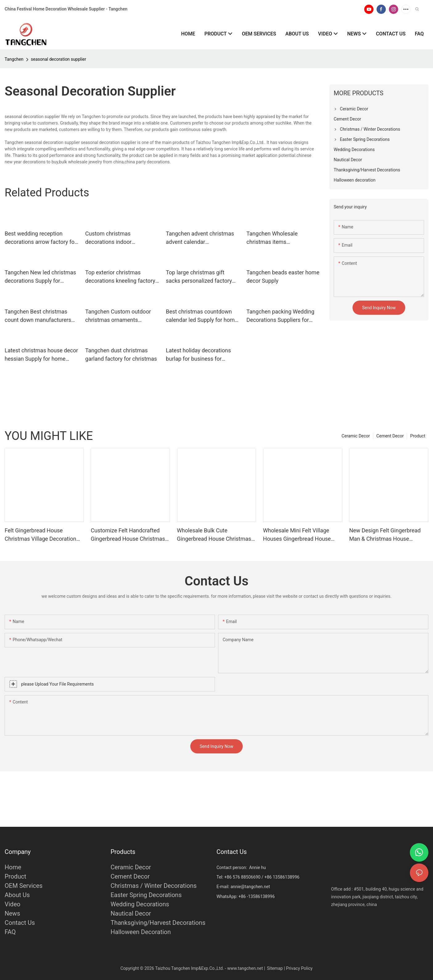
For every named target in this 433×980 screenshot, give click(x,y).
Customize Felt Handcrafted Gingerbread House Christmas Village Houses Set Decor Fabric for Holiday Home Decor (130, 535)
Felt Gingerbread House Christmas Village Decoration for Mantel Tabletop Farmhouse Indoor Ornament (43, 535)
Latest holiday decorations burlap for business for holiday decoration (198, 355)
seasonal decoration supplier (58, 59)
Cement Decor (390, 436)
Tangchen (14, 59)
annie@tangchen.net (250, 887)
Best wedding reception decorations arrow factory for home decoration (41, 238)
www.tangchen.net (245, 968)
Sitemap (275, 968)
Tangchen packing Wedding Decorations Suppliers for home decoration (280, 316)
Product (418, 436)
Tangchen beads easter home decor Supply (283, 277)
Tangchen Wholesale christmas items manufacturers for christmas (282, 238)
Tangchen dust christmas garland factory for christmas (121, 355)
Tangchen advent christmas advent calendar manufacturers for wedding (200, 238)
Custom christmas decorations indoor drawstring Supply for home (119, 238)
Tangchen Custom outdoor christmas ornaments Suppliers (118, 316)
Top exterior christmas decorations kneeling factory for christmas (120, 277)
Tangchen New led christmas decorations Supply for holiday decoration (40, 277)
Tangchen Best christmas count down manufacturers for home (38, 316)
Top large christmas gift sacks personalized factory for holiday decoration (199, 277)
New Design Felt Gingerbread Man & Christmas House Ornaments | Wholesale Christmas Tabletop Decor (385, 535)
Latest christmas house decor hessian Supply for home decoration (41, 355)
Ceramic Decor (356, 436)
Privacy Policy (299, 968)
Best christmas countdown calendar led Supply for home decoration (202, 316)
